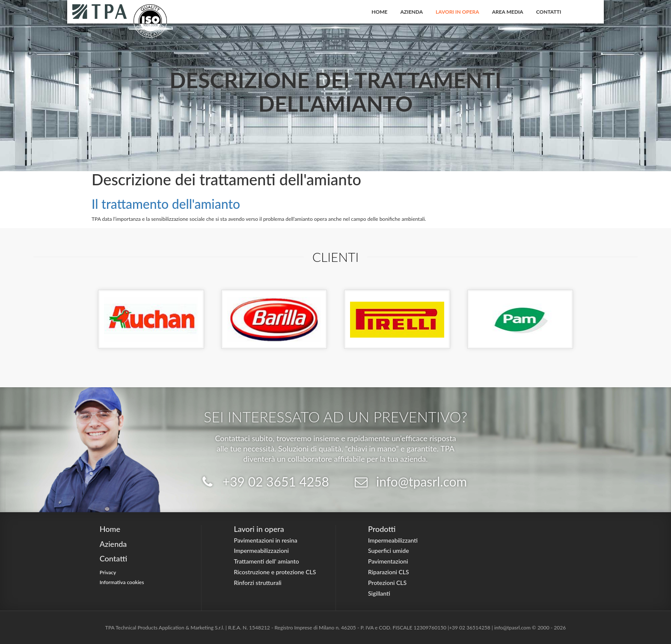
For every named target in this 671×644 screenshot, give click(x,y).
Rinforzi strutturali (257, 583)
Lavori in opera (457, 12)
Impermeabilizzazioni (261, 551)
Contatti (549, 12)
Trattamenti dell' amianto (266, 561)
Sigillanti (379, 593)
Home (379, 12)
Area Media (508, 12)
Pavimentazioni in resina (265, 540)
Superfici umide (389, 551)
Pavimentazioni (388, 561)
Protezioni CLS (387, 583)
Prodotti (382, 529)
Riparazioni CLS (389, 572)
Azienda (412, 12)
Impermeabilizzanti (393, 540)
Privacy (108, 572)
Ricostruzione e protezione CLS (275, 572)
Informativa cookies (122, 582)
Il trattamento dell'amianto (166, 204)
